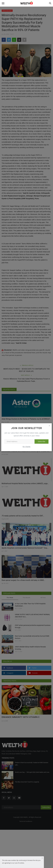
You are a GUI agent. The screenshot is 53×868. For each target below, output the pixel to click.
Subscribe (42, 441)
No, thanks (26, 447)
